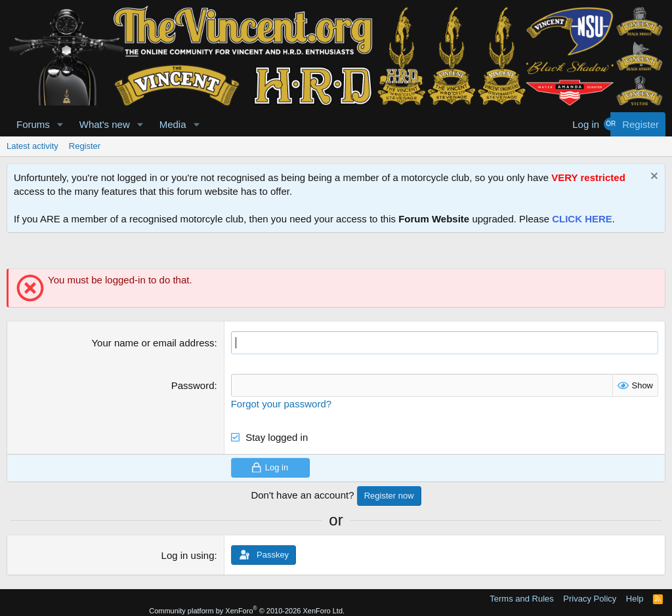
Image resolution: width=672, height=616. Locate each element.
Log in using (188, 555)
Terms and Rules (522, 599)
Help (635, 599)
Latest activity (32, 146)
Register (85, 146)
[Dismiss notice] (653, 177)
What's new (105, 124)
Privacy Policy (590, 599)
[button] (60, 124)
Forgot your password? (281, 404)
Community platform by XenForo (247, 611)
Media (173, 124)
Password (193, 385)
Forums (33, 124)
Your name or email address (153, 343)
